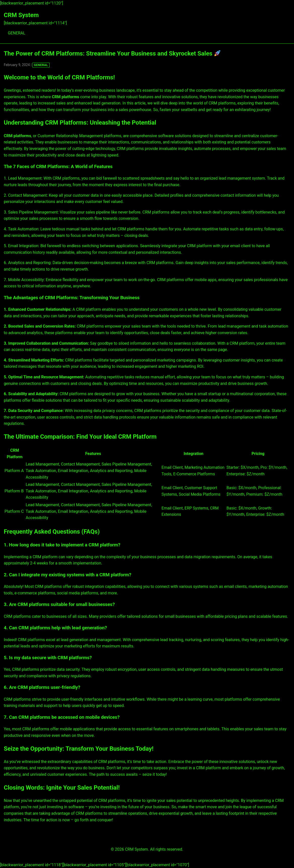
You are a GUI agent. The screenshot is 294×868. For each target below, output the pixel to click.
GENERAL (16, 33)
